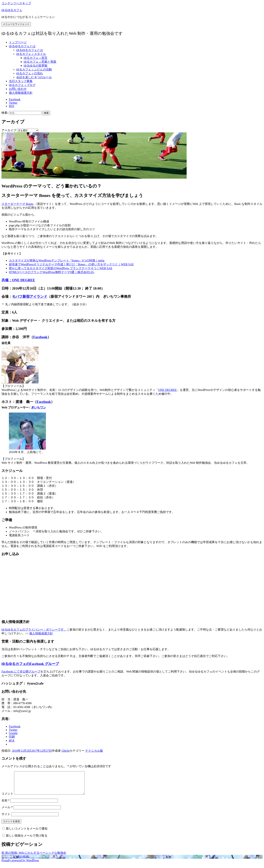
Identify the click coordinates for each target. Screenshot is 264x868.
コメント (7, 798)
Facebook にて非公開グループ (21, 672)
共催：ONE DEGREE (18, 280)
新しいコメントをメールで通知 (27, 833)
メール (7, 812)
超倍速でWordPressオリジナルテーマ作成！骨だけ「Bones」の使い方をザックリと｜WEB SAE (71, 264)
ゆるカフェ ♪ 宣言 (36, 58)
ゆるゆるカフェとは (22, 46)
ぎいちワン (39, 407)
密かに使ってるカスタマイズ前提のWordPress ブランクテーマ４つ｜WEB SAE (61, 268)
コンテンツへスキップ (16, 3)
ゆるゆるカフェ (12, 10)
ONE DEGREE (168, 390)
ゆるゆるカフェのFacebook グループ (30, 664)
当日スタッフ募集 (21, 81)
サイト (6, 819)
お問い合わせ (18, 89)
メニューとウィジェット (16, 24)
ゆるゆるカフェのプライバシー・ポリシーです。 (34, 630)
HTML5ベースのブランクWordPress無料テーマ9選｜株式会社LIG (52, 272)
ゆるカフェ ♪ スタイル (31, 54)
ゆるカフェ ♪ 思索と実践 (40, 62)
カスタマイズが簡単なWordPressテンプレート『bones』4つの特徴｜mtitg (57, 260)
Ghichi (66, 751)
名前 (6, 805)
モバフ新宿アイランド (30, 297)
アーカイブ (9, 130)
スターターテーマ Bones (18, 204)
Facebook (40, 337)
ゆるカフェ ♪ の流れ (30, 73)
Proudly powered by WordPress (20, 865)
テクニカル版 (94, 751)
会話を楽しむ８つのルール (34, 77)
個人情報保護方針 (21, 93)
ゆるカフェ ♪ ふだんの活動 (34, 69)
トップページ (18, 42)
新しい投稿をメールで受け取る (27, 840)
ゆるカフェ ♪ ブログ (22, 85)
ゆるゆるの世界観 (36, 66)
